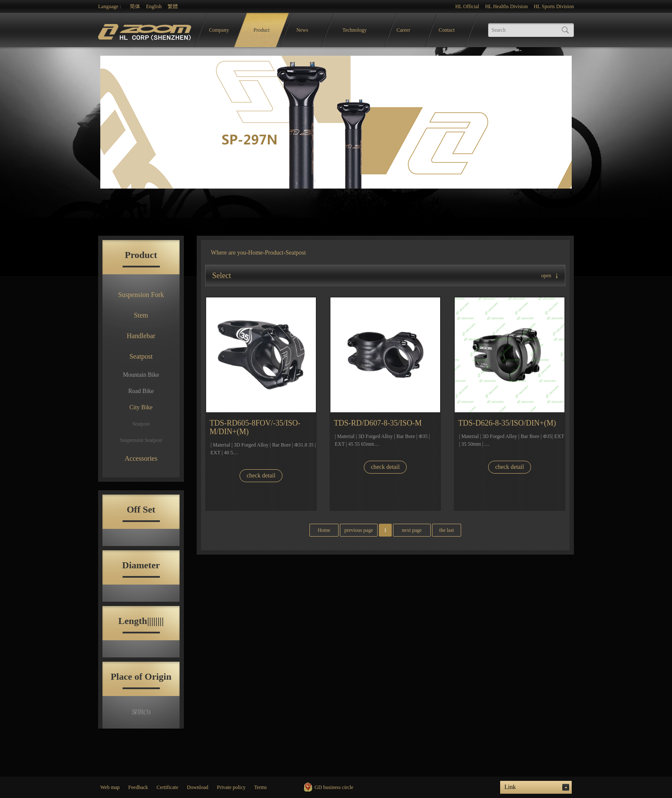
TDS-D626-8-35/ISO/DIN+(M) (507, 423)
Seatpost (141, 356)
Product (262, 30)
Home (255, 253)
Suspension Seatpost (141, 440)
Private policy (231, 787)
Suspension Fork (141, 295)
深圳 (141, 712)
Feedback (138, 787)
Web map (110, 787)
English (154, 6)
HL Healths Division (507, 6)
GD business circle (334, 787)
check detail (261, 475)
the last (447, 530)
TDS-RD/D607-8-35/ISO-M (378, 423)
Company (219, 30)
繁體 (173, 6)
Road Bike (141, 391)
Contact (447, 30)
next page (412, 530)
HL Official (467, 6)
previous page (359, 530)
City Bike (141, 407)
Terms (261, 787)
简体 (135, 6)
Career (403, 30)
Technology (354, 30)
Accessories (141, 458)
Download (198, 787)
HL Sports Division (554, 6)
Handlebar (141, 336)
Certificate (167, 787)
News (302, 30)
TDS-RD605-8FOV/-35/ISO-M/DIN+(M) (255, 427)
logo (146, 30)
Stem (141, 315)
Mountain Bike (141, 375)
